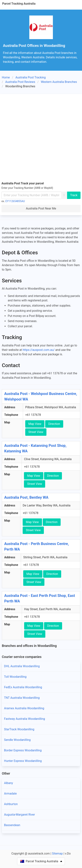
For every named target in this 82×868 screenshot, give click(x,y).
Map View (35, 424)
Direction (54, 424)
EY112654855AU (15, 201)
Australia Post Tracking (31, 77)
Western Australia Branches (59, 82)
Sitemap (57, 854)
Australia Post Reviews (20, 82)
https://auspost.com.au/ (39, 350)
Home (6, 77)
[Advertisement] (41, 138)
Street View (36, 432)
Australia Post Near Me (41, 208)
